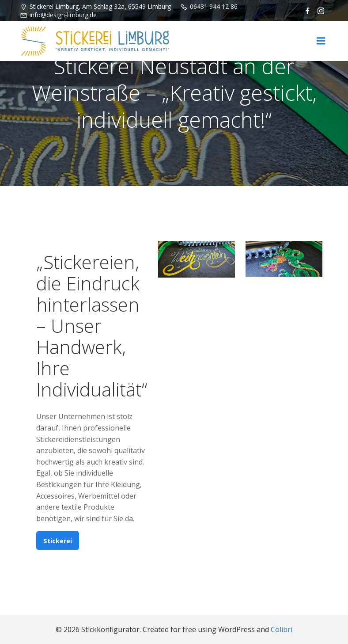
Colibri (282, 629)
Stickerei (58, 541)
